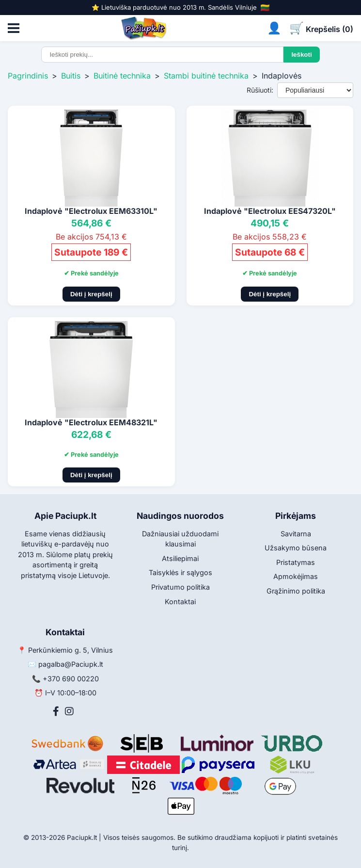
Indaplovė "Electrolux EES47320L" (270, 211)
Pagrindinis (28, 76)
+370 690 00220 (71, 679)
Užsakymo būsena (296, 548)
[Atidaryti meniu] (14, 28)
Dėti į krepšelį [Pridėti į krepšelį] (91, 294)
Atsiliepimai (180, 558)
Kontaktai (180, 602)
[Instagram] (69, 711)
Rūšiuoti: (260, 90)
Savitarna (296, 534)
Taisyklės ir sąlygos (180, 572)
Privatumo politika (180, 587)
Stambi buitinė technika (206, 76)
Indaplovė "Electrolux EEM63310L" (91, 211)
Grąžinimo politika (296, 591)
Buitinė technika (122, 76)
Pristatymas (296, 562)
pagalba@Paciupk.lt (71, 664)
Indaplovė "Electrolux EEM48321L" (91, 422)
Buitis (71, 76)
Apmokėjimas (296, 576)
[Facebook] (56, 711)
